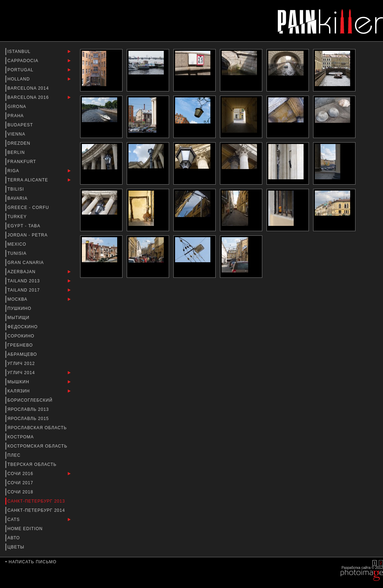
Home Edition (26, 529)
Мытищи (19, 318)
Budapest (21, 125)
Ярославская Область (38, 428)
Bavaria (18, 198)
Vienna (17, 134)
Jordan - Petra (28, 235)
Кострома (21, 437)
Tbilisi (16, 189)
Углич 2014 (22, 373)
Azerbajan (22, 272)
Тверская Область (33, 464)
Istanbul (20, 52)
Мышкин (19, 382)
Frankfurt (23, 162)
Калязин (19, 391)
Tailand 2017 (24, 290)
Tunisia (18, 253)
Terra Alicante (29, 180)
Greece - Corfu (29, 208)
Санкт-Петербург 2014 (37, 510)
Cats (14, 520)
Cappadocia (23, 61)
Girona (17, 107)
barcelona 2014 (29, 88)
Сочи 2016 (21, 474)
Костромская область (38, 446)
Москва (18, 299)
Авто (14, 538)
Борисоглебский (31, 400)
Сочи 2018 (21, 492)
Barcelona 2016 (29, 97)
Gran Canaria (26, 263)
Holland (19, 79)
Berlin (17, 152)
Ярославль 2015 (29, 419)
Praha (16, 116)
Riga (14, 171)
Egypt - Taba (25, 226)
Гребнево (21, 345)
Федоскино (23, 327)
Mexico (18, 244)
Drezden (20, 143)
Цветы (17, 547)
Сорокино (22, 336)
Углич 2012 (22, 364)
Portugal (21, 70)
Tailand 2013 (24, 281)
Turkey (18, 217)
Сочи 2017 (21, 483)
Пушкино (20, 308)
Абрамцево (23, 354)
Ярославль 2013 (29, 409)
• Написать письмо (31, 562)
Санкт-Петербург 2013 (37, 501)
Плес (15, 455)
